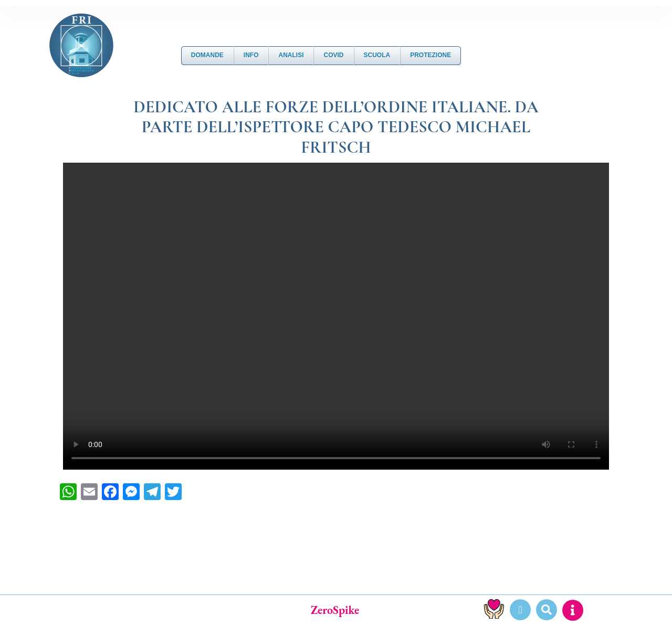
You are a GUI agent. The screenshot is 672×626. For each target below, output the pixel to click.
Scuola (377, 55)
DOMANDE (207, 55)
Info (251, 55)
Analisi (291, 55)
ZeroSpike (335, 610)
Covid (333, 55)
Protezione (430, 55)
